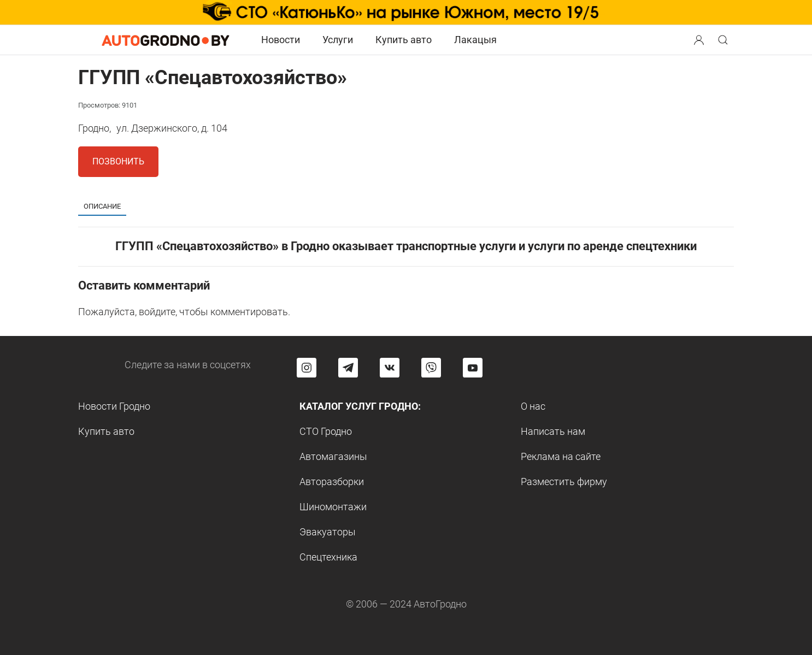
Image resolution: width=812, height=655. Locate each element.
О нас (533, 406)
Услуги (338, 40)
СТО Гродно (326, 431)
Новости (281, 40)
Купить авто (404, 40)
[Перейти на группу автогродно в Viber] (431, 368)
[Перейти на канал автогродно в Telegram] (348, 368)
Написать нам (553, 431)
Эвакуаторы (328, 532)
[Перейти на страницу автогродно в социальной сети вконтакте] (390, 368)
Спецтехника (328, 557)
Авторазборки (332, 482)
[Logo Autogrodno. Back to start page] (166, 39)
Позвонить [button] (118, 161)
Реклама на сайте (561, 456)
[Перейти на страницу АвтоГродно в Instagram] (307, 368)
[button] (700, 39)
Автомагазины (333, 456)
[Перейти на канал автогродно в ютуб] (473, 368)
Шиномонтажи (333, 507)
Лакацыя (475, 40)
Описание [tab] (102, 206)
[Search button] (699, 40)
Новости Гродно (114, 406)
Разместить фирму (564, 482)
